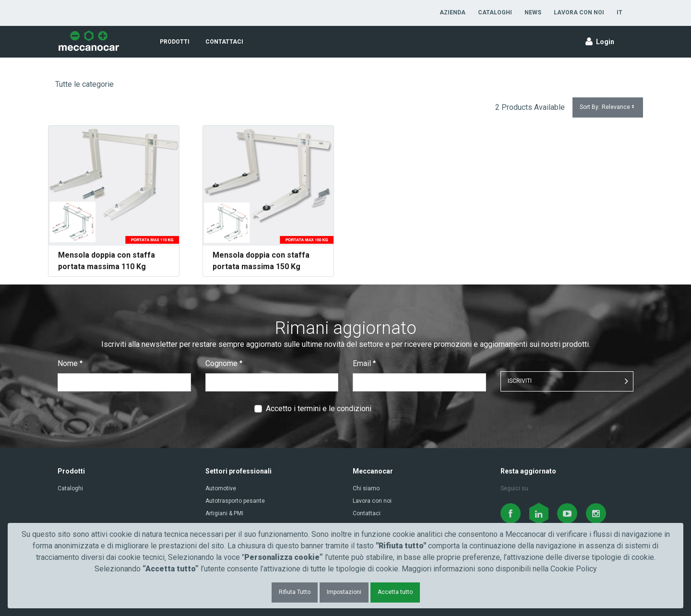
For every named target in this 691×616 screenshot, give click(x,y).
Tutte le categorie (84, 84)
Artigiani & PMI (224, 513)
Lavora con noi (372, 501)
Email (364, 363)
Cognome (224, 363)
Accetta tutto (395, 592)
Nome (70, 363)
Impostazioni (344, 592)
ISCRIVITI (520, 381)
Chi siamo (366, 488)
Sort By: (608, 107)
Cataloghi (70, 488)
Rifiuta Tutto (295, 592)
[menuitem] (453, 12)
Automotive (221, 488)
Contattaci (367, 513)
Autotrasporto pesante (235, 501)
